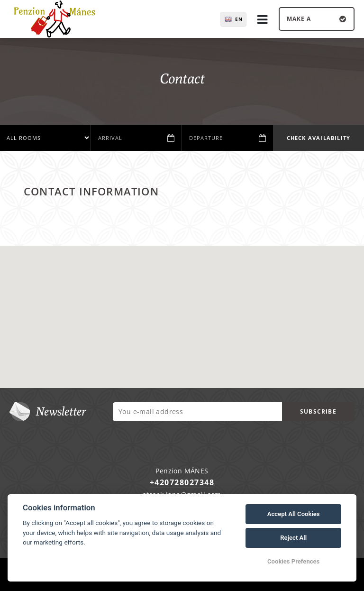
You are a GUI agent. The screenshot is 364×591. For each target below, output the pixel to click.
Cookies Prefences (293, 561)
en (239, 19)
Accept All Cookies (294, 514)
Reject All (293, 538)
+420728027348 (182, 482)
